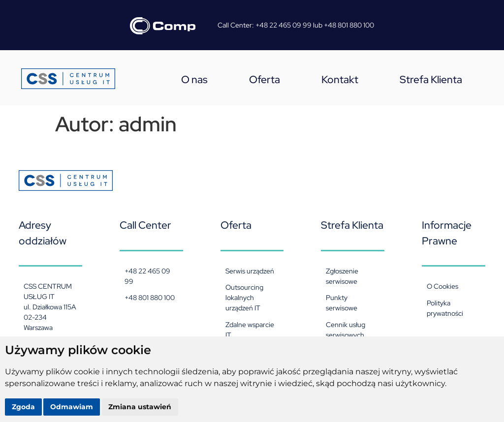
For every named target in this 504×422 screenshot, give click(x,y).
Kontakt (340, 79)
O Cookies (442, 286)
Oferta (265, 79)
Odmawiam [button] (72, 407)
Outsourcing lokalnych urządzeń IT (244, 298)
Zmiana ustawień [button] (140, 407)
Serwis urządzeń (250, 271)
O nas (194, 79)
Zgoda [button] (23, 407)
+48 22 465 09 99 (283, 25)
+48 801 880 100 (349, 25)
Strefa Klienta (431, 79)
